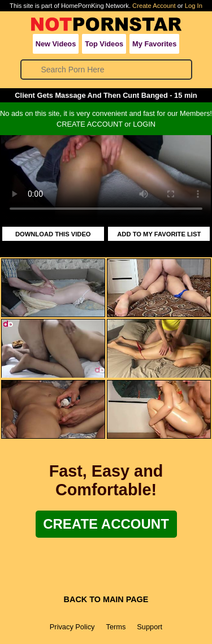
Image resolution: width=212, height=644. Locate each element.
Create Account (154, 6)
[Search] (107, 70)
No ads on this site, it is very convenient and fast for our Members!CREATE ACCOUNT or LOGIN (106, 119)
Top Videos (104, 44)
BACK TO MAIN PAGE (106, 599)
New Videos (56, 44)
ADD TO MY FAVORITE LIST (159, 234)
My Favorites (154, 44)
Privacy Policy (72, 627)
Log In (194, 6)
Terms (116, 627)
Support (150, 627)
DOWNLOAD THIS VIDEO (53, 234)
